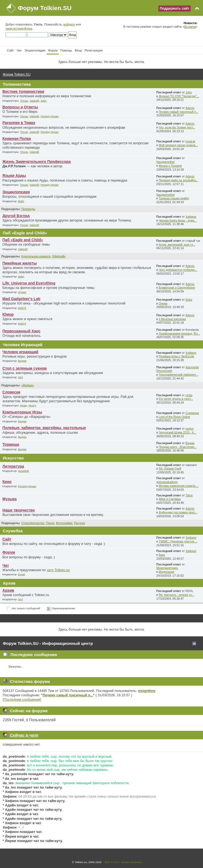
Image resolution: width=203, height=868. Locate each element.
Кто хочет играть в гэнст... (176, 399)
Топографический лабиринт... (178, 375)
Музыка (10, 499)
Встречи (190, 27)
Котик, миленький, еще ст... (177, 245)
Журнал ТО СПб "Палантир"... (179, 96)
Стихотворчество (33, 523)
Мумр (24, 405)
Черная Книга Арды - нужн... (178, 220)
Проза (50, 523)
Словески (11, 392)
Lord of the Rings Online (174, 417)
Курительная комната (36, 256)
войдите (69, 24)
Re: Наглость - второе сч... (176, 595)
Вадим (22, 361)
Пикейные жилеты (20, 263)
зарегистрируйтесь (19, 28)
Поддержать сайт (174, 8)
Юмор (8, 314)
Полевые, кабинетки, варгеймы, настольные (44, 428)
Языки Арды (14, 176)
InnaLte (190, 141)
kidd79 (22, 308)
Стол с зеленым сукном (25, 368)
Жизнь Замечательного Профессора (37, 162)
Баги (162, 555)
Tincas (24, 101)
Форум (9, 552)
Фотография (64, 523)
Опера (163, 303)
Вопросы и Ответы (20, 107)
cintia (189, 395)
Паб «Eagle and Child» (23, 240)
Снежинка (192, 413)
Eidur (189, 300)
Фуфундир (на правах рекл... (178, 512)
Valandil (34, 101)
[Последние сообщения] (22, 700)
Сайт (7, 539)
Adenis (190, 108)
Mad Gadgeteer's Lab (21, 299)
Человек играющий (20, 352)
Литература (13, 466)
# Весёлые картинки (172, 319)
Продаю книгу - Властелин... (178, 447)
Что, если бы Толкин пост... (177, 127)
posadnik (24, 471)
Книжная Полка (17, 139)
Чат (6, 566)
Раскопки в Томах (19, 123)
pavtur (189, 429)
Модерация (166, 572)
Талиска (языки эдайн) (174, 198)
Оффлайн (59, 256)
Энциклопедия (16, 192)
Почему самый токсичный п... (178, 112)
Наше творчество (19, 510)
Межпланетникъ (167, 568)
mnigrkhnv (147, 691)
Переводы (28, 209)
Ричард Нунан (50, 116)
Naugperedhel (166, 162)
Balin (21, 201)
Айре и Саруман (170, 499)
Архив (8, 590)
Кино (7, 482)
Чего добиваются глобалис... (178, 270)
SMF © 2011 (112, 862)
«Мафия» (28, 385)
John (44, 101)
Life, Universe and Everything (29, 283)
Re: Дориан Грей (170, 469)
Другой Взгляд (16, 216)
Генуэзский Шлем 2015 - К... (177, 432)
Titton (189, 495)
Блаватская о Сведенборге (177, 288)
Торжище (11, 445)
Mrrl (20, 377)
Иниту (32, 405)
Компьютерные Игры (22, 412)
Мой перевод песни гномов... (178, 145)
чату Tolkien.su (58, 570)
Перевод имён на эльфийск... (178, 180)
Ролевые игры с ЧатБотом (176, 356)
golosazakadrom (167, 482)
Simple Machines (132, 862)
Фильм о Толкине (170, 166)
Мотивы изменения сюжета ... (179, 486)
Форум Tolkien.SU (45, 8)
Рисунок (80, 523)
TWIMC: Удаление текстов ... (178, 541)
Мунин (22, 292)
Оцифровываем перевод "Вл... (179, 334)
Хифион (191, 217)
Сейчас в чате (24, 735)
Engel (22, 574)
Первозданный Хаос (22, 331)
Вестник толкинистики (23, 92)
